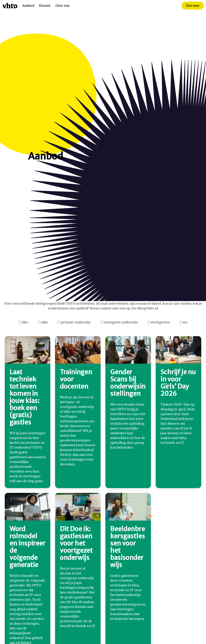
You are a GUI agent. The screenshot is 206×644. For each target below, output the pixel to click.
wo (183, 322)
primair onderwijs (74, 322)
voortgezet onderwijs (119, 322)
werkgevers (159, 322)
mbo (43, 322)
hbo (23, 322)
